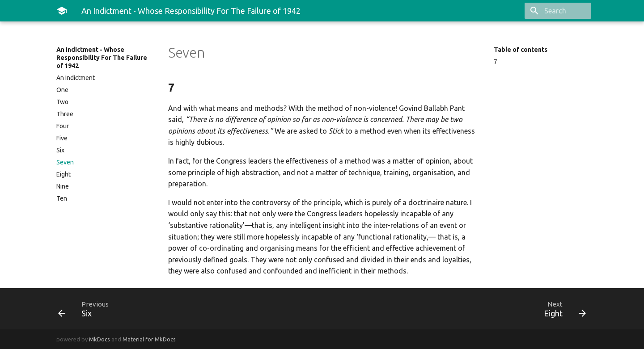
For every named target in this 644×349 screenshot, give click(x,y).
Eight (64, 174)
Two (62, 102)
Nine (63, 186)
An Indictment (76, 78)
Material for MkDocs (149, 339)
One (62, 90)
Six (60, 150)
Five (62, 138)
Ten (62, 198)
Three (65, 114)
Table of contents (521, 50)
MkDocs (100, 339)
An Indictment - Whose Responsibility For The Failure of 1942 (102, 58)
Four (63, 126)
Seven (65, 162)
